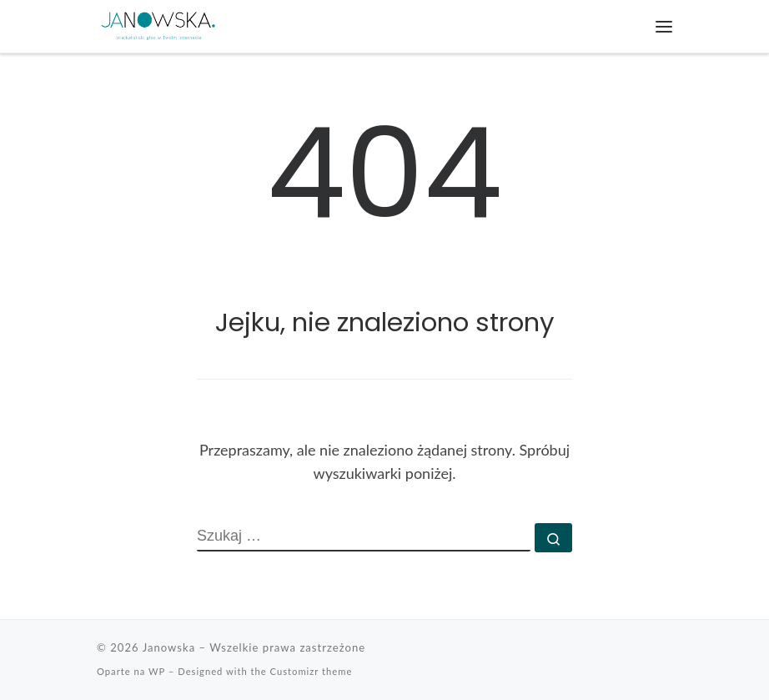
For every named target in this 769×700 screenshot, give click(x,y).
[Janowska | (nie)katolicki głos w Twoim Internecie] (158, 25)
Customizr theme (312, 671)
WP (157, 671)
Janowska (169, 647)
